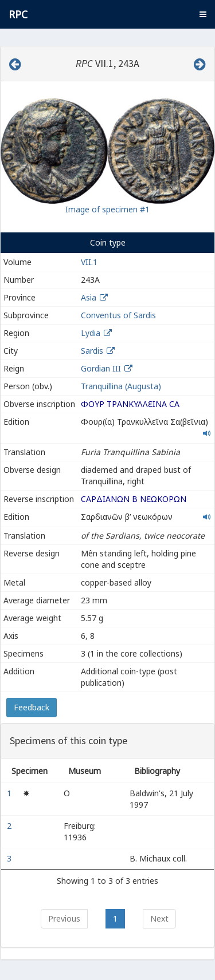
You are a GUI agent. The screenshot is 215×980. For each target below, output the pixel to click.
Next (159, 918)
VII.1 (89, 262)
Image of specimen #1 (107, 209)
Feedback (32, 707)
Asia (89, 297)
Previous (64, 918)
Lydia (91, 333)
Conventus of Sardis (118, 315)
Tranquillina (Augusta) (121, 386)
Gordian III (101, 368)
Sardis (92, 351)
